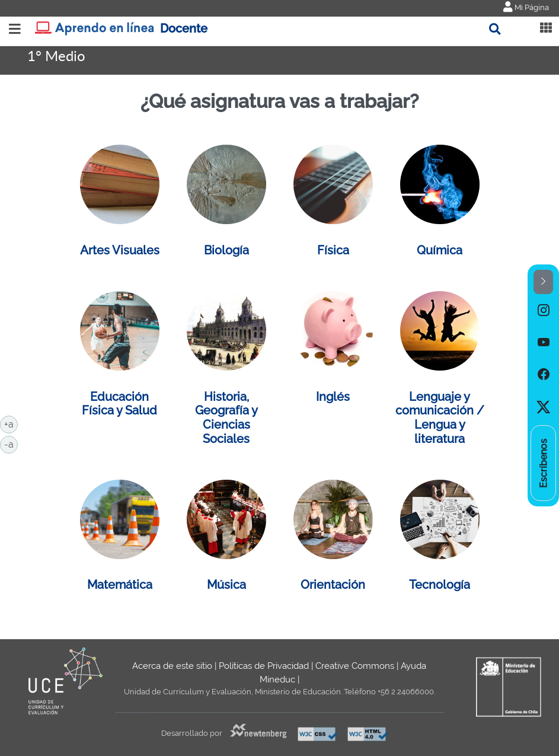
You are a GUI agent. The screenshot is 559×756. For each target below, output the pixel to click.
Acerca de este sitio (172, 666)
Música (226, 585)
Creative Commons (355, 666)
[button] (543, 282)
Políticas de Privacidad (264, 666)
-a (11, 444)
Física (333, 250)
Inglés (333, 397)
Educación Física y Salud (119, 404)
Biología (226, 250)
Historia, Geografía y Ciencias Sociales (226, 418)
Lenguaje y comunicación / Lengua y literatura (440, 418)
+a (11, 423)
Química (440, 250)
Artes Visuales (120, 250)
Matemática (120, 585)
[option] (543, 310)
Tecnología (440, 585)
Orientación (333, 585)
